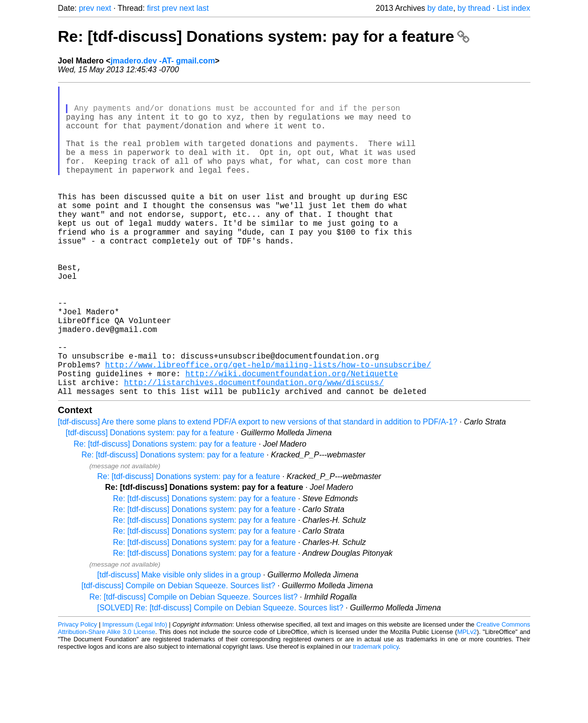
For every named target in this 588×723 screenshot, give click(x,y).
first (154, 8)
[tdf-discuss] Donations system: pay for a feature (150, 501)
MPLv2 (467, 701)
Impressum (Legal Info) (135, 693)
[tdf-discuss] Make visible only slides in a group (179, 644)
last (202, 8)
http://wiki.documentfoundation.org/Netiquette (292, 438)
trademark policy (376, 715)
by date (440, 8)
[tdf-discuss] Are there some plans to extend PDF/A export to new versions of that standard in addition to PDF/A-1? (258, 491)
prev (86, 8)
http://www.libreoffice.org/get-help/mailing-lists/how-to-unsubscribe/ (268, 427)
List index (514, 8)
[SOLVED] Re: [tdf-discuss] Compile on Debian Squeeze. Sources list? (220, 677)
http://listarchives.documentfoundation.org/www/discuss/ (254, 449)
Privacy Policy (78, 693)
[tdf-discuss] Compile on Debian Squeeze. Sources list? (179, 654)
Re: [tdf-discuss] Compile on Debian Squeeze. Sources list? (194, 666)
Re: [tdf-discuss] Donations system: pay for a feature (264, 36)
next (104, 8)
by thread (474, 8)
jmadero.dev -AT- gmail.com (163, 61)
